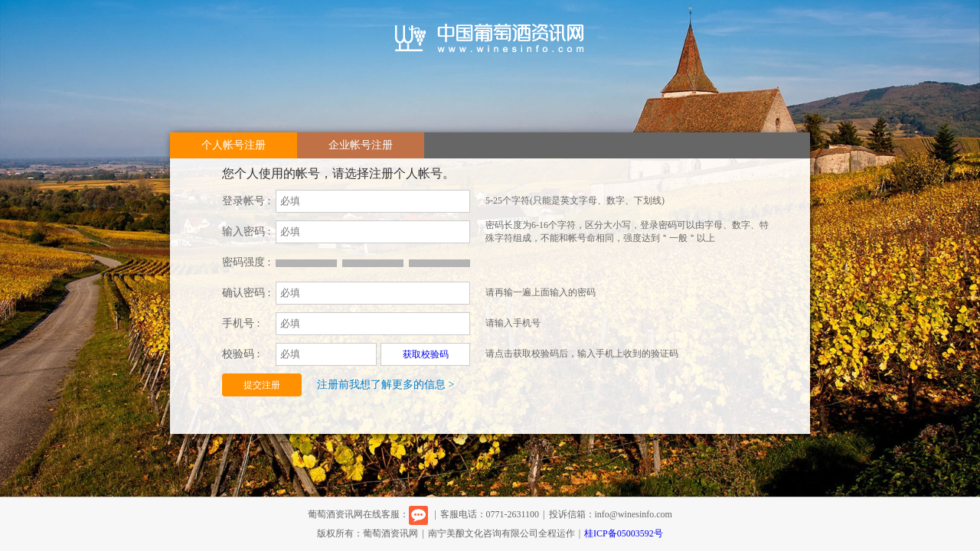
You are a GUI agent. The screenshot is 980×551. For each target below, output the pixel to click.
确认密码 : (246, 293)
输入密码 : (246, 231)
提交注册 (262, 385)
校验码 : (241, 354)
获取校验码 (426, 354)
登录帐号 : (246, 201)
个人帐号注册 (234, 145)
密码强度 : (246, 262)
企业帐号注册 (361, 145)
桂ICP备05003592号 (624, 533)
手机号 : (241, 323)
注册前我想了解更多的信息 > (385, 385)
